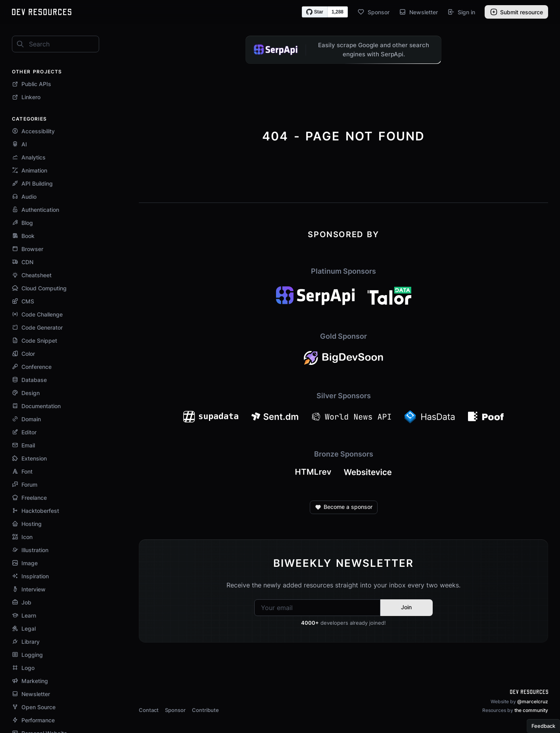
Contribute (205, 710)
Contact (149, 710)
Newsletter (418, 12)
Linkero (26, 97)
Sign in (461, 12)
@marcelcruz (533, 701)
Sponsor (373, 12)
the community (531, 710)
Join (406, 607)
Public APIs (32, 84)
